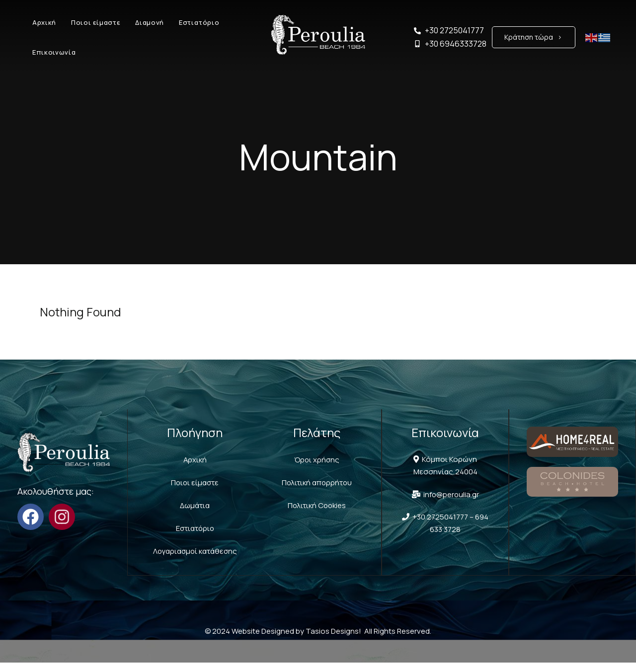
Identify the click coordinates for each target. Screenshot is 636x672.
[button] (534, 37)
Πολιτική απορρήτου (317, 482)
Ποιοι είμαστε (195, 482)
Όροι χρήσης (317, 459)
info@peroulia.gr (450, 494)
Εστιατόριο (195, 526)
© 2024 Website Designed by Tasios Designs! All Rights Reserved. (318, 640)
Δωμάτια (195, 504)
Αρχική (195, 459)
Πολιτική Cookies (317, 504)
